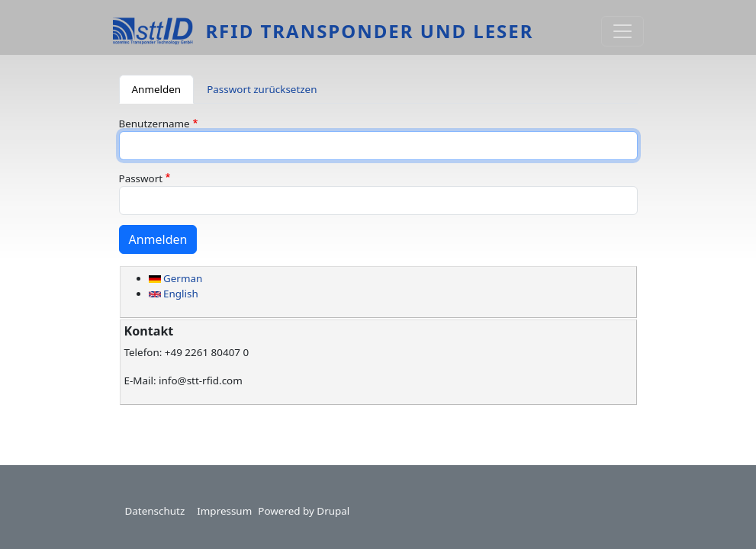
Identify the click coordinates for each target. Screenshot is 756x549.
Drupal (333, 511)
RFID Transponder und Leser (369, 31)
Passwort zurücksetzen (262, 89)
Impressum (224, 511)
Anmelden (157, 89)
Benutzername (154, 124)
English (174, 294)
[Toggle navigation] (622, 31)
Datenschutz (155, 511)
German (176, 278)
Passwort (141, 178)
